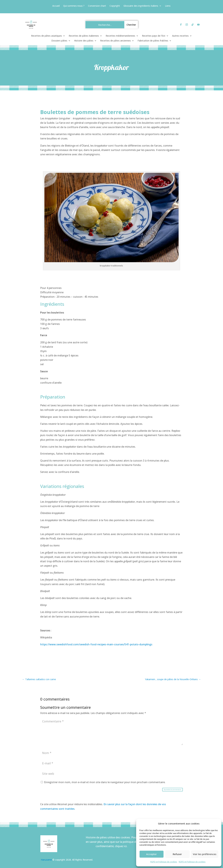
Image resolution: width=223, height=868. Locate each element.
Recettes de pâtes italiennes (84, 36)
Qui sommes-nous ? (74, 6)
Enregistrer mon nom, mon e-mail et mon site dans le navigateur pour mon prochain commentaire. (105, 782)
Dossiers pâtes (59, 41)
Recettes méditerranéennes (120, 36)
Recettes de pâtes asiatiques (47, 36)
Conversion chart (97, 6)
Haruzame (46, 860)
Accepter (151, 854)
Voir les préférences (205, 854)
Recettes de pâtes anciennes (115, 41)
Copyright (115, 6)
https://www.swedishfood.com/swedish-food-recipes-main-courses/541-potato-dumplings (96, 644)
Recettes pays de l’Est (154, 36)
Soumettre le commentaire (173, 790)
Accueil (56, 6)
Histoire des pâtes (84, 41)
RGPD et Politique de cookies (164, 862)
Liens (168, 6)
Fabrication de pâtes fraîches (153, 41)
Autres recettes (180, 36)
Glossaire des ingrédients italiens (141, 6)
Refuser (177, 854)
